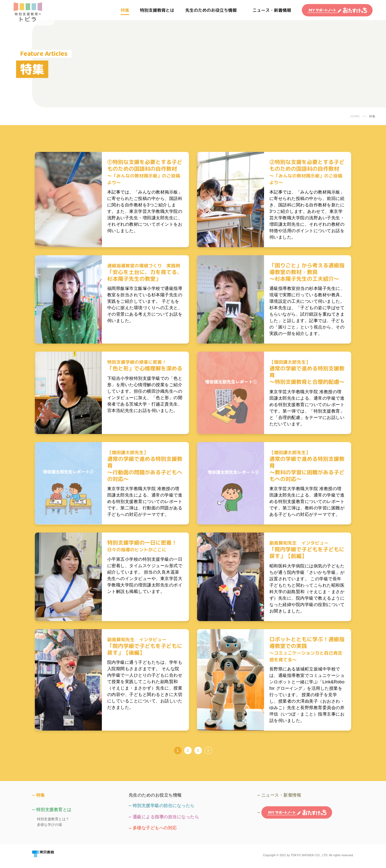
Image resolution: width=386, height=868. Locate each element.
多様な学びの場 (50, 825)
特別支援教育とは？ (53, 819)
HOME (355, 116)
